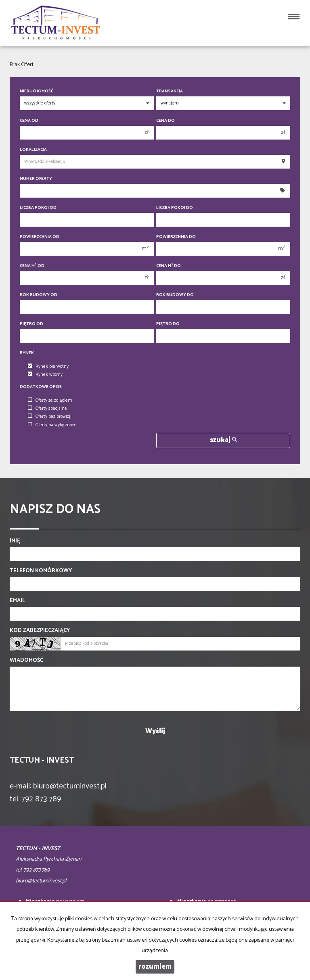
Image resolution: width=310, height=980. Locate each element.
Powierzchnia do (176, 237)
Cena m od (32, 266)
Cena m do (169, 266)
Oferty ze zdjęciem (50, 400)
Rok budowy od (39, 295)
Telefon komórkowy (41, 571)
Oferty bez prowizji (50, 417)
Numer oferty (36, 179)
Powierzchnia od (40, 237)
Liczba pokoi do (175, 208)
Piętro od (31, 324)
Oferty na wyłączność (52, 425)
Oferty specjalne (47, 409)
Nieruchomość (37, 91)
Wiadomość (26, 661)
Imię (15, 541)
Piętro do (168, 324)
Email (17, 601)
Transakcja (170, 91)
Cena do (165, 121)
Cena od (29, 121)
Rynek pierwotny (48, 367)
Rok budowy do (175, 295)
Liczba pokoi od (38, 208)
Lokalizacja (33, 150)
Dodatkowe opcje (41, 387)
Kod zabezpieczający (40, 631)
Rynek (27, 353)
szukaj (223, 440)
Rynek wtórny (45, 375)
